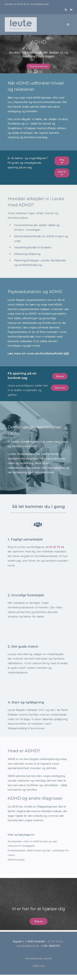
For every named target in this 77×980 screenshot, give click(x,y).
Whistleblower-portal (38, 958)
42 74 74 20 (55, 941)
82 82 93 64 (24, 4)
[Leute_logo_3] (21, 19)
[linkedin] (71, 10)
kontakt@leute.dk (40, 4)
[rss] (66, 10)
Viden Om (39, 966)
